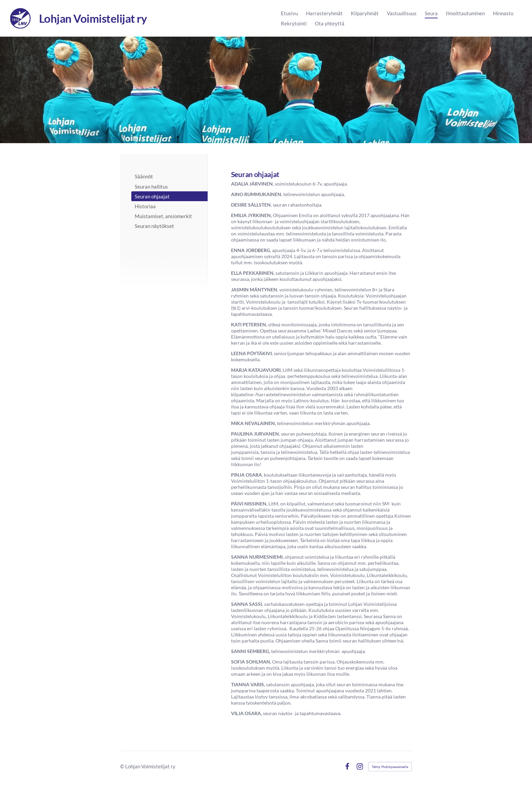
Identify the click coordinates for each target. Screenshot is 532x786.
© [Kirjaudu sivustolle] (123, 766)
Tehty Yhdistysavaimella (390, 767)
